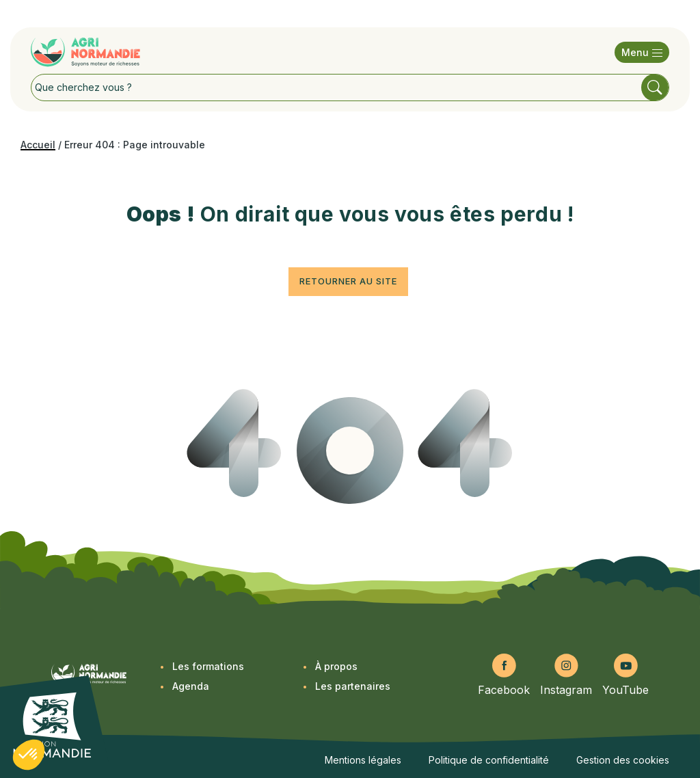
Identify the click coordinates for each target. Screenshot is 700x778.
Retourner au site (348, 281)
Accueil (38, 145)
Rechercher (655, 88)
